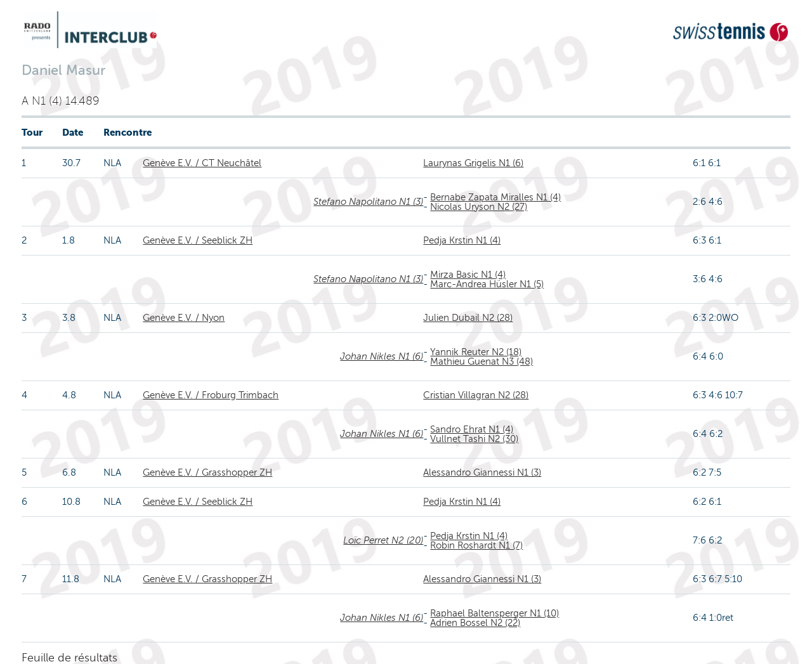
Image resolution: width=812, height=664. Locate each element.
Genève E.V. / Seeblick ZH (198, 240)
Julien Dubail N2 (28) (468, 318)
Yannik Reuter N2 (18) (476, 352)
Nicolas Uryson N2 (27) (479, 207)
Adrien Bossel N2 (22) (475, 623)
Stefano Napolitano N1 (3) (368, 202)
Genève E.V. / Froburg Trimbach (211, 395)
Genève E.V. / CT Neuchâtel (202, 163)
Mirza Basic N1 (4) (468, 275)
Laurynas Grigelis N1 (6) (473, 163)
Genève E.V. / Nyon (184, 318)
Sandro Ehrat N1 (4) (472, 429)
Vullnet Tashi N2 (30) (474, 439)
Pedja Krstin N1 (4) (462, 240)
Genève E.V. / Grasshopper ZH (207, 472)
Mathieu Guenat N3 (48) (481, 361)
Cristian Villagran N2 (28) (476, 395)
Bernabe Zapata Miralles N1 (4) (495, 197)
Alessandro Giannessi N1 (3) (482, 472)
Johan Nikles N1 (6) (382, 356)
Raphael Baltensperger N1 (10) (494, 613)
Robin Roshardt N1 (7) (476, 545)
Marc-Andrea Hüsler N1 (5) (487, 284)
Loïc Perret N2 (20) (383, 540)
